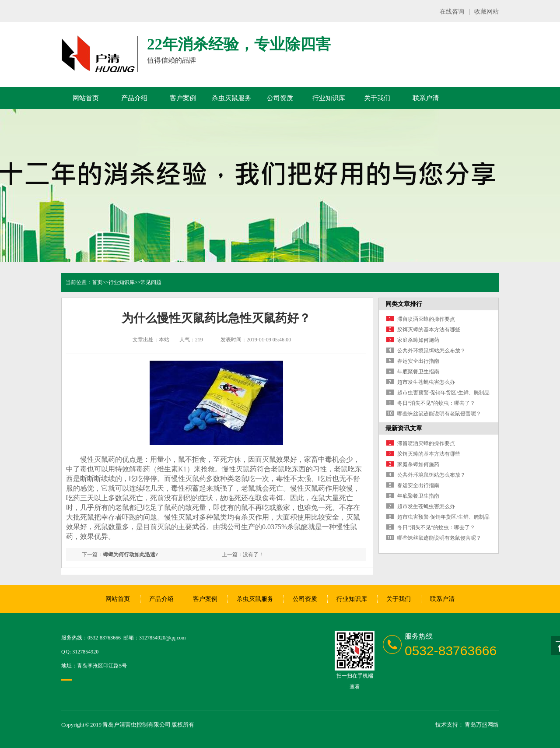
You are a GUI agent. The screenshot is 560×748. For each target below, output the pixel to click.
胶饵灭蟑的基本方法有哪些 (429, 330)
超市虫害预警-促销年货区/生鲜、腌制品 (443, 393)
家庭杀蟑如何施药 (418, 340)
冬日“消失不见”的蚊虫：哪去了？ (436, 403)
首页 (97, 282)
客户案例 (183, 98)
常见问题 (151, 282)
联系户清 (426, 98)
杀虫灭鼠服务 (231, 98)
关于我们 (377, 98)
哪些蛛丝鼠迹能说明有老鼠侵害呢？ (439, 414)
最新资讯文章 (404, 428)
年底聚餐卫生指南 (418, 372)
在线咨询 (452, 12)
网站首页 (86, 98)
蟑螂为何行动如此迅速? (130, 555)
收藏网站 (486, 12)
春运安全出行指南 (418, 361)
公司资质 (280, 98)
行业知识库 (329, 98)
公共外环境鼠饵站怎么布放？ (431, 351)
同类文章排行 (404, 304)
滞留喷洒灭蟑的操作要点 (426, 319)
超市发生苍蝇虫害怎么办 (426, 382)
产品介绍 (134, 98)
